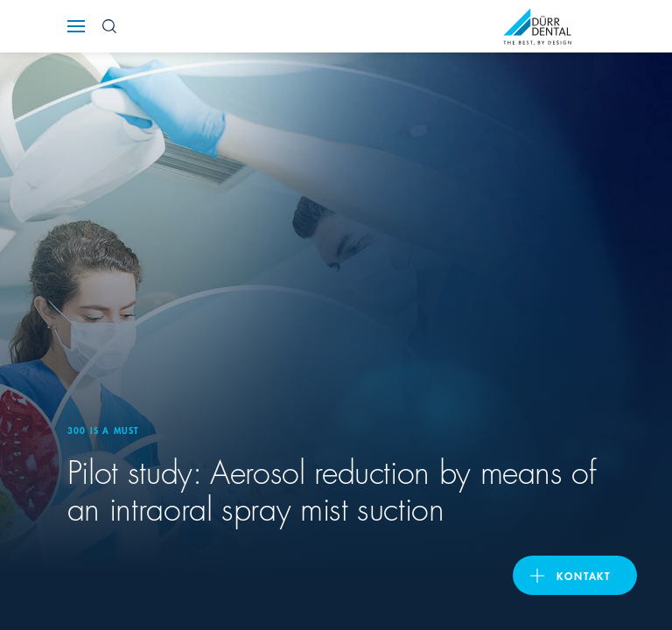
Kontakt (584, 575)
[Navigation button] (76, 26)
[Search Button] (109, 26)
